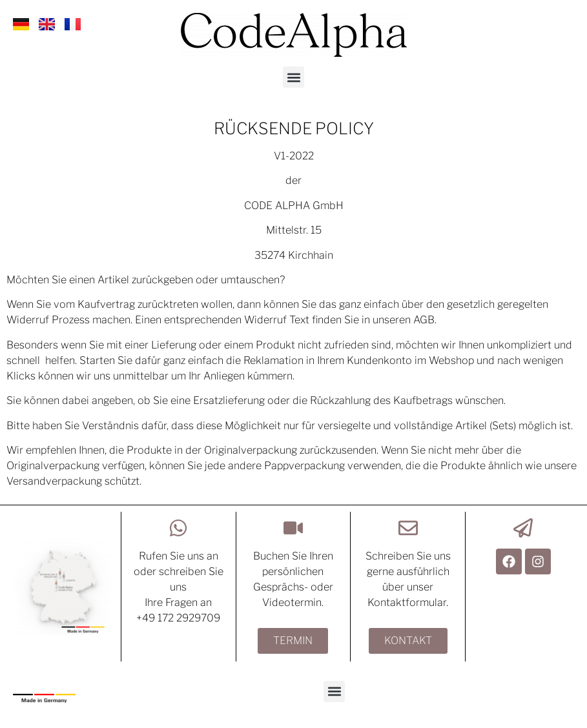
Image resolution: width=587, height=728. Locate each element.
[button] (293, 77)
